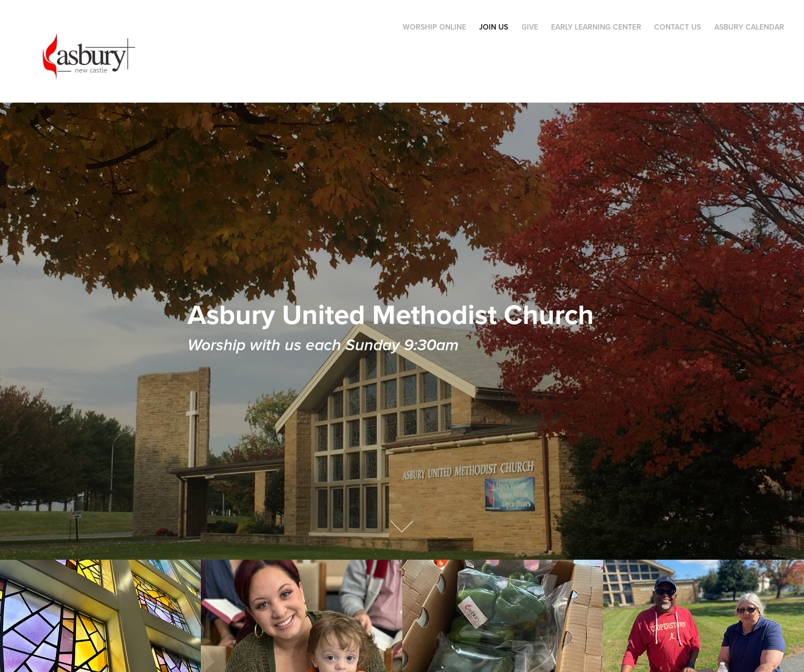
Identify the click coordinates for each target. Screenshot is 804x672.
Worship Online (434, 27)
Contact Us (678, 27)
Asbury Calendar (749, 27)
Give (530, 27)
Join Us (494, 27)
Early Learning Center (596, 27)
